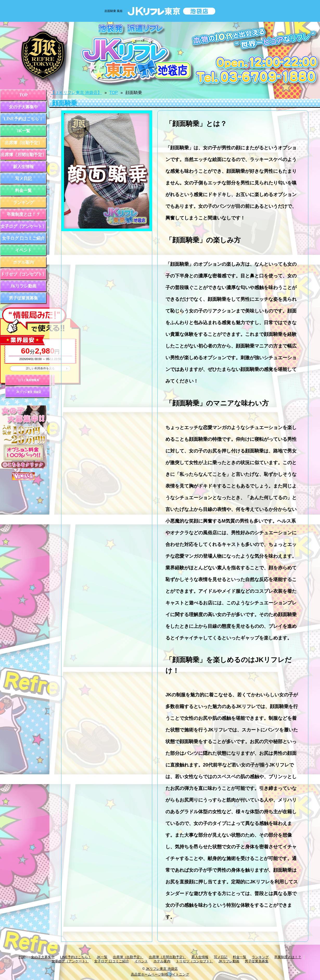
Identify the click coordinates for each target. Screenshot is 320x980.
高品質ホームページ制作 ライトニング (160, 974)
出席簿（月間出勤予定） (23, 155)
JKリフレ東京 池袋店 (29, 392)
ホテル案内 (23, 262)
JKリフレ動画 (23, 286)
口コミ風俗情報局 (29, 380)
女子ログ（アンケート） (23, 226)
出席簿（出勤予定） (23, 143)
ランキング (23, 202)
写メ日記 (23, 179)
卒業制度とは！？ (23, 214)
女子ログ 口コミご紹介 (23, 238)
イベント (23, 250)
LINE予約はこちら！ (23, 119)
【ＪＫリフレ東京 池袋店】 (76, 93)
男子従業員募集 (23, 298)
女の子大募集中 (23, 107)
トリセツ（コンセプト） (23, 274)
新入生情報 (23, 167)
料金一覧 (23, 191)
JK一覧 (23, 131)
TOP (24, 95)
